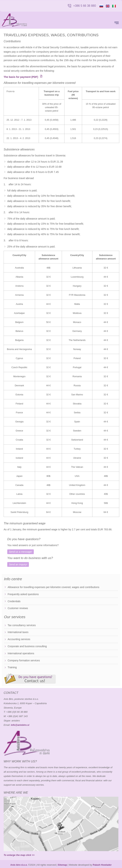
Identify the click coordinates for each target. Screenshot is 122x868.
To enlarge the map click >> (19, 855)
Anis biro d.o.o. (19, 865)
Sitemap (62, 865)
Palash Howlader (102, 865)
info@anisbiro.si (20, 725)
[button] (116, 23)
